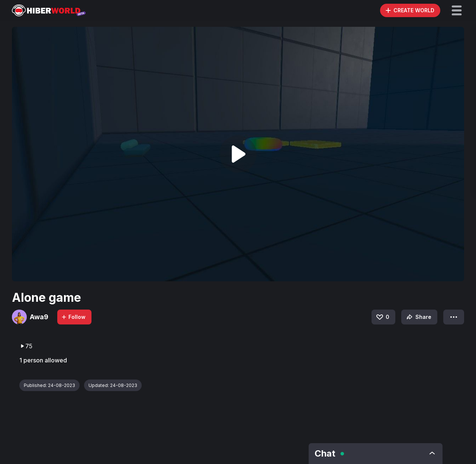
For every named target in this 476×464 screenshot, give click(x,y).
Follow (73, 317)
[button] (457, 10)
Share (418, 317)
